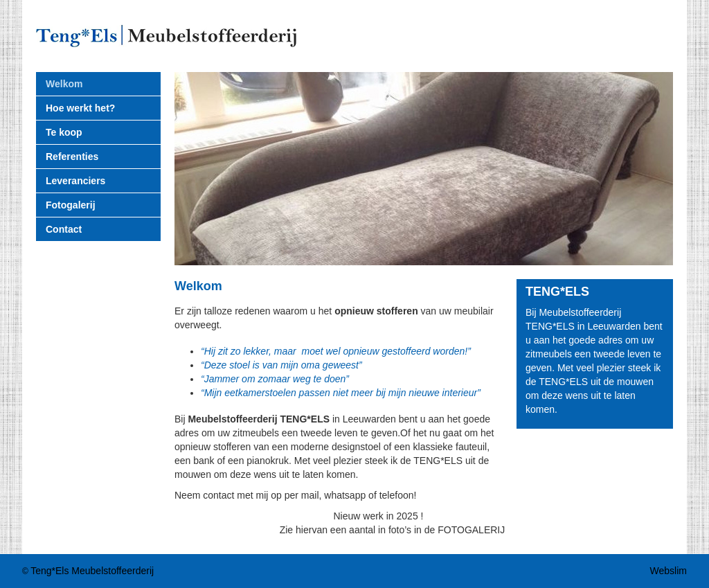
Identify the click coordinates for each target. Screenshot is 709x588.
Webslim (668, 571)
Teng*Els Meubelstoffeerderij (92, 571)
